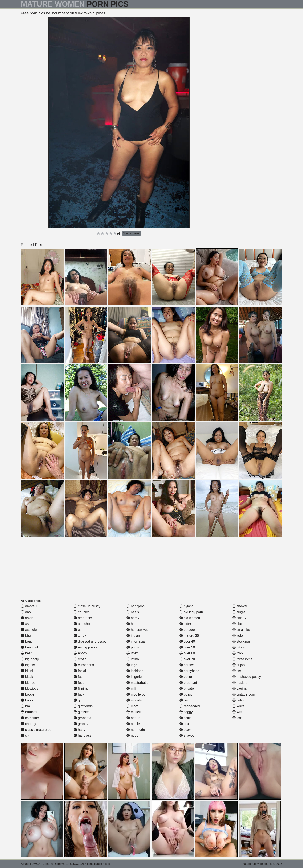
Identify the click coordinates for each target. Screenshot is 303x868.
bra (25, 706)
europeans (84, 665)
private (187, 688)
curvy (80, 636)
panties (187, 665)
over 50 (187, 647)
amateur (29, 606)
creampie (83, 618)
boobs (28, 694)
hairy (79, 730)
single (239, 612)
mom (132, 706)
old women (190, 618)
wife (237, 712)
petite (186, 677)
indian (133, 636)
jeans (133, 647)
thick (238, 653)
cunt (79, 630)
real (184, 700)
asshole (29, 630)
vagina (239, 688)
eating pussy (85, 647)
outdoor (187, 630)
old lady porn (191, 612)
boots (27, 700)
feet (79, 683)
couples (82, 612)
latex (132, 653)
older (185, 624)
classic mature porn (38, 730)
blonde (28, 683)
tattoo (239, 647)
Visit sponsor (132, 233)
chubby (28, 724)
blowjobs (30, 688)
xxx (237, 718)
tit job (239, 665)
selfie (186, 718)
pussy (186, 694)
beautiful (29, 647)
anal (26, 612)
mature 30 (189, 636)
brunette (29, 712)
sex (184, 724)
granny (81, 724)
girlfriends (83, 706)
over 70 (187, 659)
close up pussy (87, 606)
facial (80, 671)
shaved (187, 736)
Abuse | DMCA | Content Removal (43, 864)
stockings (241, 641)
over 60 (187, 653)
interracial (136, 641)
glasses (82, 712)
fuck (79, 694)
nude (132, 736)
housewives (137, 630)
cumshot (82, 624)
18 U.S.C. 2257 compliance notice (88, 864)
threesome (242, 659)
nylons (187, 606)
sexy (185, 730)
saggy (186, 712)
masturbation (138, 683)
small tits (241, 630)
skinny (239, 618)
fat (78, 677)
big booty (30, 659)
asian (27, 618)
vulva (238, 700)
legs (132, 665)
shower (240, 606)
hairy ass (82, 736)
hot (131, 624)
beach (28, 641)
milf (131, 688)
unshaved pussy (247, 677)
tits (237, 671)
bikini (27, 671)
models (134, 700)
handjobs (135, 606)
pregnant (188, 683)
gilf (78, 700)
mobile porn (137, 694)
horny (133, 618)
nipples (134, 724)
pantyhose (189, 671)
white (238, 706)
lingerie (134, 677)
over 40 (187, 641)
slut (237, 624)
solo (238, 636)
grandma (82, 718)
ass (26, 624)
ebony (80, 653)
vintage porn (244, 694)
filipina (81, 688)
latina (133, 659)
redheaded (190, 706)
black (27, 677)
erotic (80, 659)
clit (25, 736)
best (26, 653)
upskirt (239, 683)
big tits (28, 665)
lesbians (135, 671)
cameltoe (30, 718)
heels (133, 612)
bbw (26, 636)
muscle (134, 712)
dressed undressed (90, 641)
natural (134, 718)
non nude (136, 730)
